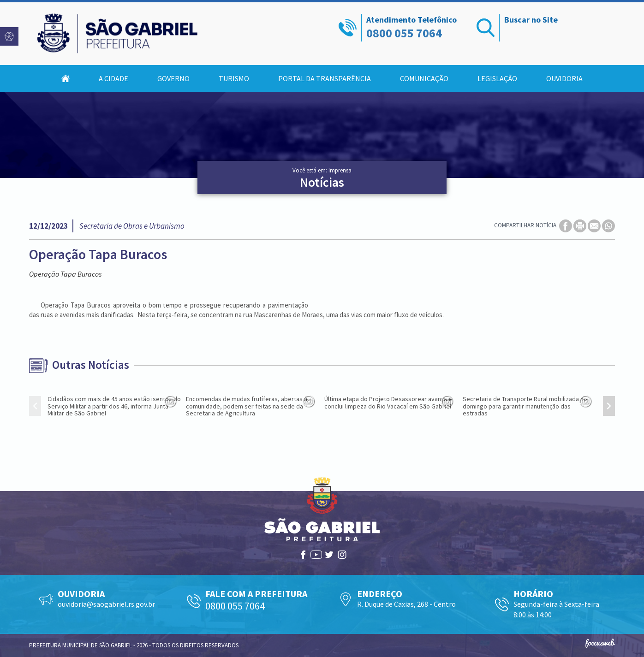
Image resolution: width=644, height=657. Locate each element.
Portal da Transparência (325, 78)
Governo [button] (173, 78)
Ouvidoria (564, 78)
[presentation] (35, 406)
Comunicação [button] (424, 78)
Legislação (497, 78)
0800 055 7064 (404, 33)
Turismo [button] (234, 78)
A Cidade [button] (113, 78)
